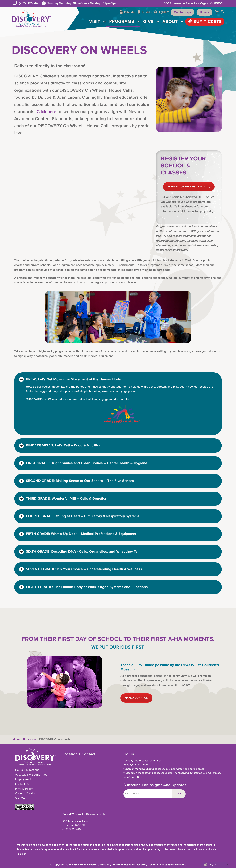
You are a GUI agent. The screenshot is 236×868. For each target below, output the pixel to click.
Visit (95, 22)
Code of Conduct (26, 793)
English (162, 12)
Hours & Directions (27, 770)
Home (16, 740)
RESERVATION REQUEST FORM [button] (189, 187)
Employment (23, 779)
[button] (223, 12)
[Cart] (218, 12)
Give (148, 22)
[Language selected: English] (215, 865)
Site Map (21, 798)
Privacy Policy (24, 789)
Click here (46, 112)
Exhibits (145, 12)
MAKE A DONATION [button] (136, 698)
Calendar (127, 12)
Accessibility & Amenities (31, 775)
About (170, 22)
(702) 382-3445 (29, 3)
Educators (30, 740)
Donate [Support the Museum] (205, 12)
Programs (122, 21)
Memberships (182, 12)
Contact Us (22, 784)
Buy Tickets (205, 22)
